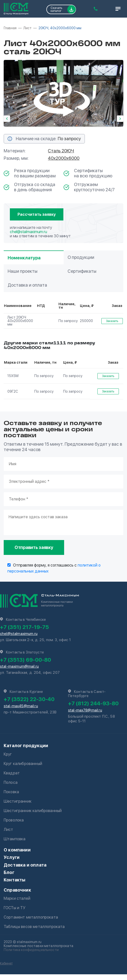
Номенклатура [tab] (24, 258)
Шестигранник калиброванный (33, 811)
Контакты (15, 880)
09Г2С (13, 391)
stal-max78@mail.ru (85, 710)
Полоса (11, 782)
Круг (8, 754)
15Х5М (13, 376)
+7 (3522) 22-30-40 (29, 699)
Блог (9, 872)
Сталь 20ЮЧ (61, 151)
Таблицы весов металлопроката (34, 927)
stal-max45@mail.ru (21, 706)
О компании (17, 850)
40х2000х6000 (64, 158)
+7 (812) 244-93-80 (93, 703)
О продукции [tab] (81, 257)
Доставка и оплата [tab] (27, 285)
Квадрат (12, 773)
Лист (9, 830)
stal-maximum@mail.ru (19, 666)
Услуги (12, 857)
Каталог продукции (26, 746)
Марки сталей (17, 898)
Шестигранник (18, 801)
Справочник (17, 890)
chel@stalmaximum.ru (28, 232)
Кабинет (6, 963)
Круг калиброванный (23, 764)
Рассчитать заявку (37, 214)
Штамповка (15, 839)
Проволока (14, 820)
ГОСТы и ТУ (15, 908)
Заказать (112, 321)
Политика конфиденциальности (31, 950)
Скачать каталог (63, 9)
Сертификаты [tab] (82, 271)
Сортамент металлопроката (31, 917)
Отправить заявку (34, 547)
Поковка (11, 792)
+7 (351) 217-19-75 (24, 627)
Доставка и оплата (25, 865)
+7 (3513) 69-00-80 (26, 660)
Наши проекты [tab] (23, 271)
